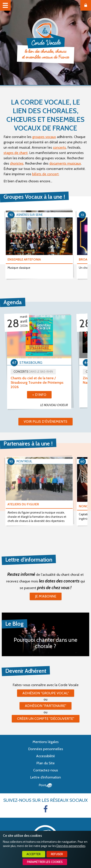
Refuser (57, 854)
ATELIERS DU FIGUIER (23, 504)
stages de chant (16, 153)
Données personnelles (71, 846)
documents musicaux (65, 163)
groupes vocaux (44, 137)
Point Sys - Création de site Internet (45, 785)
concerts (59, 147)
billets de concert (45, 174)
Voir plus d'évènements (45, 421)
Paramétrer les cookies (45, 862)
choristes (17, 163)
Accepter (34, 854)
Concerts (33, 372)
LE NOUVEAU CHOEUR (54, 405)
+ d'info (39, 395)
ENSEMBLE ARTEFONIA (24, 259)
